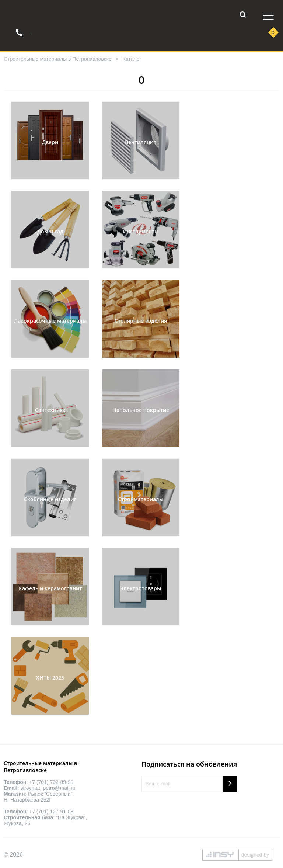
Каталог (132, 59)
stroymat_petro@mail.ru (48, 788)
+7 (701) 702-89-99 (51, 782)
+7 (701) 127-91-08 (51, 812)
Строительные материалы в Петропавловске (58, 59)
